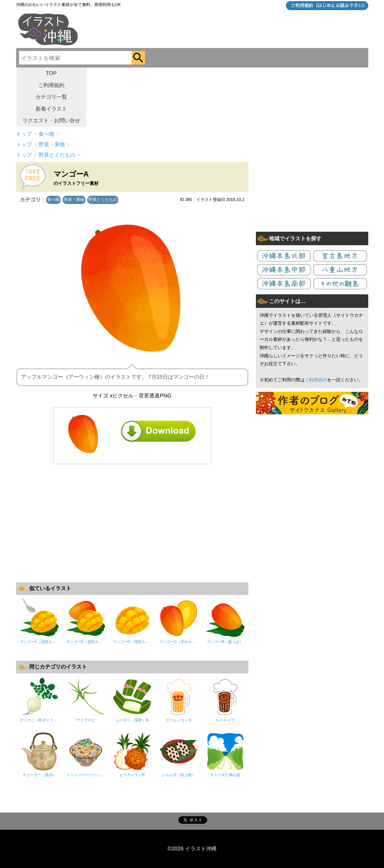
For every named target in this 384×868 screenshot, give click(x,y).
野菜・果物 (74, 199)
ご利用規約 (51, 85)
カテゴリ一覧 (51, 97)
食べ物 (53, 199)
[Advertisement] (132, 522)
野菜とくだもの (103, 199)
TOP (51, 73)
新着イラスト (51, 109)
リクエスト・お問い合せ (51, 120)
